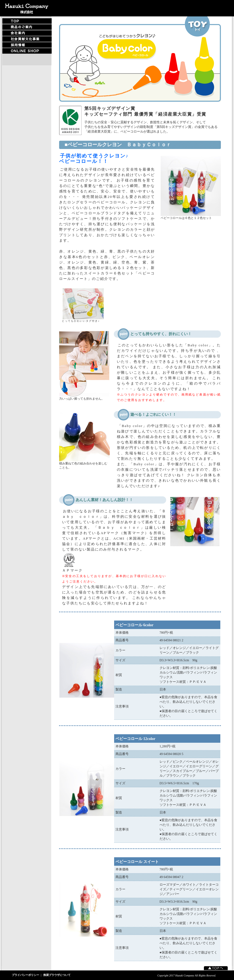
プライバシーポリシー (25, 975)
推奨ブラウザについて (57, 975)
